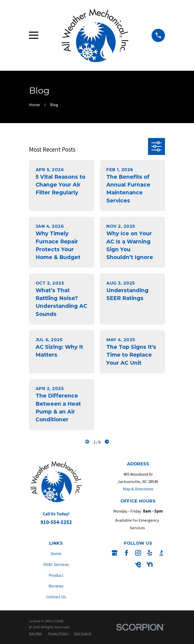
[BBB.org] (161, 553)
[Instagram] (138, 553)
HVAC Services (56, 565)
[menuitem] (35, 633)
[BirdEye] (138, 565)
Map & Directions (138, 489)
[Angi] (126, 565)
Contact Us (56, 597)
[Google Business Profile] (115, 553)
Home (56, 554)
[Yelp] (150, 553)
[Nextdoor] (150, 565)
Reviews (56, 586)
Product (56, 575)
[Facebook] (126, 553)
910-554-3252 (56, 522)
